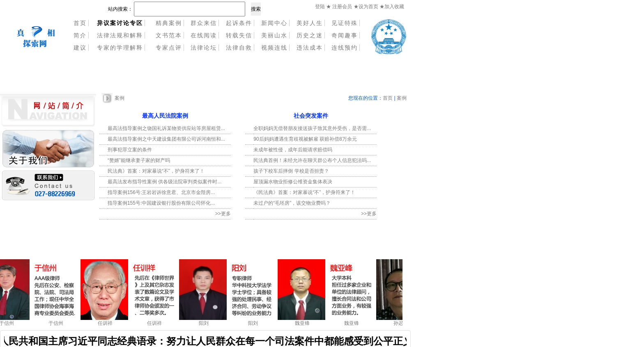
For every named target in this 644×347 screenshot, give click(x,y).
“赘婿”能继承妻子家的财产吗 (139, 160)
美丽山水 (274, 35)
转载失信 (239, 35)
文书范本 (169, 35)
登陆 (320, 7)
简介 (80, 35)
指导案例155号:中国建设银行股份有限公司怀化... (161, 203)
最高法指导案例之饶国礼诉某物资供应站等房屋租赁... (166, 128)
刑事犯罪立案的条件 (130, 150)
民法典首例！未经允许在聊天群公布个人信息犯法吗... (312, 160)
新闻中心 (274, 23)
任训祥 (106, 323)
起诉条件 (239, 23)
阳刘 (205, 323)
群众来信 (204, 23)
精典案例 (169, 23)
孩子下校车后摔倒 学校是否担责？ (291, 171)
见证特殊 (345, 23)
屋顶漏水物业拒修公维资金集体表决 (293, 182)
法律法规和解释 (120, 35)
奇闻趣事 (345, 35)
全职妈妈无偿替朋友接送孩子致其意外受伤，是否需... (312, 128)
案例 (120, 98)
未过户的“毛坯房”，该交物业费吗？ (292, 203)
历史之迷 (310, 35)
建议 (80, 48)
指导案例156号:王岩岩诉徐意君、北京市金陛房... (161, 192)
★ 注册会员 (339, 7)
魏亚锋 (304, 323)
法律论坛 (204, 48)
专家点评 (169, 48)
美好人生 (310, 23)
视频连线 (274, 48)
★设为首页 (367, 7)
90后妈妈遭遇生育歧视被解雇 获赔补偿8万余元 (305, 139)
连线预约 (345, 48)
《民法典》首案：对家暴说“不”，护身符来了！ (304, 192)
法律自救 (239, 48)
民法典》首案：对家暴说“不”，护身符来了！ (156, 171)
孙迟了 (402, 323)
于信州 (8, 323)
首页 (80, 23)
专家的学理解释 (120, 48)
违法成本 (310, 48)
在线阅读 (204, 35)
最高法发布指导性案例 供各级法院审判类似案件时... (164, 182)
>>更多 (223, 214)
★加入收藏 (392, 7)
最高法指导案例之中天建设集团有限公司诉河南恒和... (166, 139)
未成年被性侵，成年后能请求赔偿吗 (293, 150)
